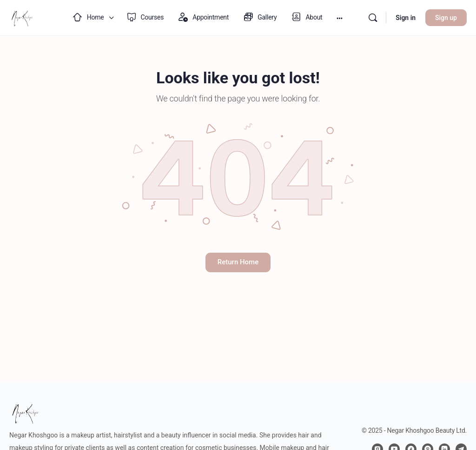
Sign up (446, 18)
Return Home (238, 262)
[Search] (373, 18)
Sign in (406, 18)
